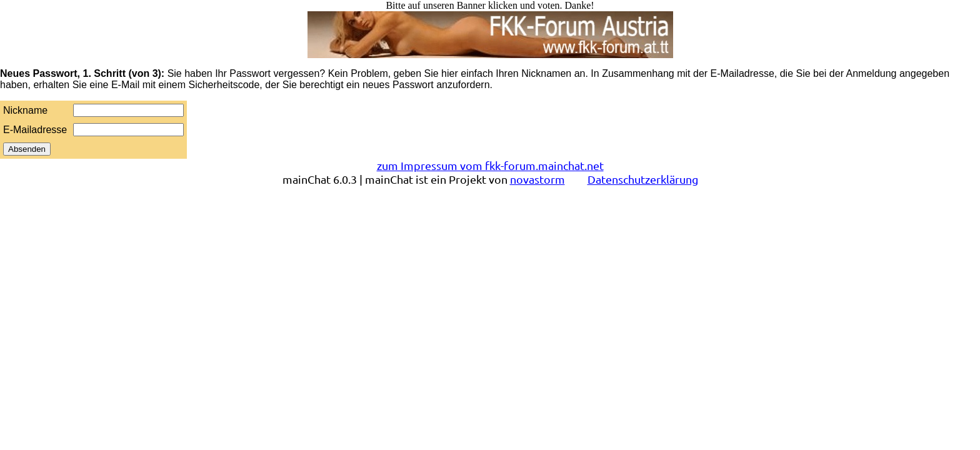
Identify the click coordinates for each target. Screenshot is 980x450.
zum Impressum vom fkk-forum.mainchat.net (490, 165)
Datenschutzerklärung (643, 179)
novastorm (537, 179)
